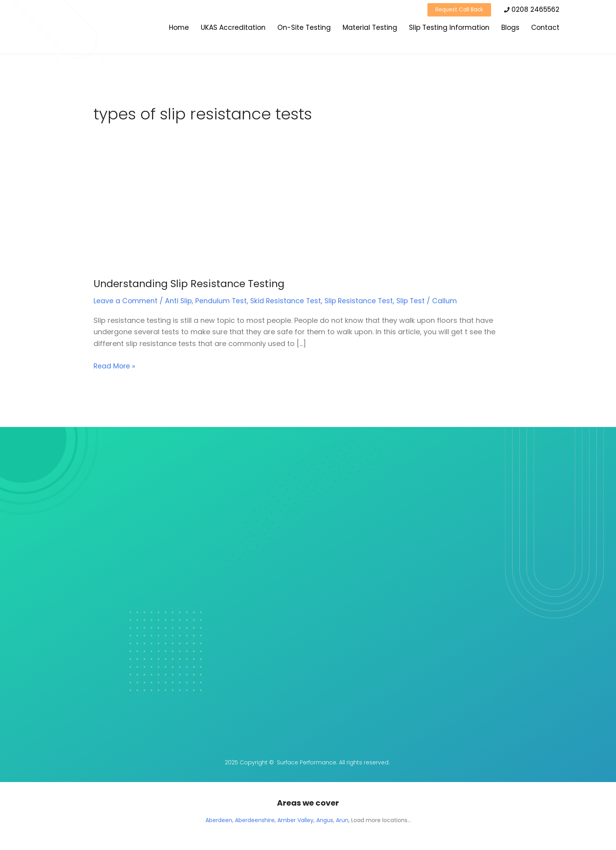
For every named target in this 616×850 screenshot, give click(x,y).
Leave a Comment (126, 301)
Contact (545, 29)
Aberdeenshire (255, 820)
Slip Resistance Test (362, 301)
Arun (342, 820)
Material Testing (370, 29)
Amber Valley (295, 820)
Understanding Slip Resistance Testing (191, 284)
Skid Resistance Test (288, 301)
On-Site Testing (304, 29)
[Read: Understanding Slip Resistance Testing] (174, 217)
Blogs (510, 29)
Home (179, 29)
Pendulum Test (222, 301)
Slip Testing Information (449, 29)
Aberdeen (219, 820)
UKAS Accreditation (233, 29)
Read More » (115, 365)
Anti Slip (179, 301)
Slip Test (415, 301)
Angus (325, 820)
